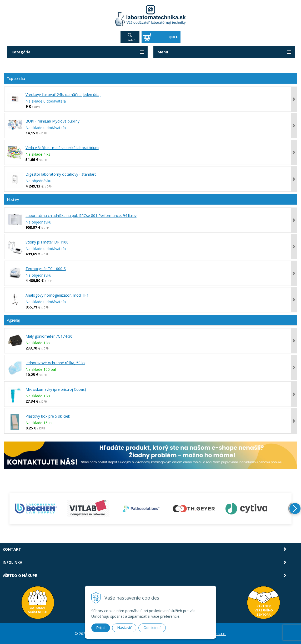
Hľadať (130, 40)
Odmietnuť (152, 628)
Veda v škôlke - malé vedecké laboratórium (62, 148)
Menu (163, 52)
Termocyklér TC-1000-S (46, 269)
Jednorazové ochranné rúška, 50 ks (55, 363)
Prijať (101, 628)
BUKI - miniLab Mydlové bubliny (52, 121)
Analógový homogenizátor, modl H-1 (57, 295)
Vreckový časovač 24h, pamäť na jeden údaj (63, 95)
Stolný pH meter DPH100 (47, 242)
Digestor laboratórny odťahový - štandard (61, 174)
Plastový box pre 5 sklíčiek (48, 416)
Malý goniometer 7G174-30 (49, 336)
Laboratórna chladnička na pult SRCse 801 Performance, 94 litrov (81, 215)
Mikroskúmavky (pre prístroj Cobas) (56, 389)
